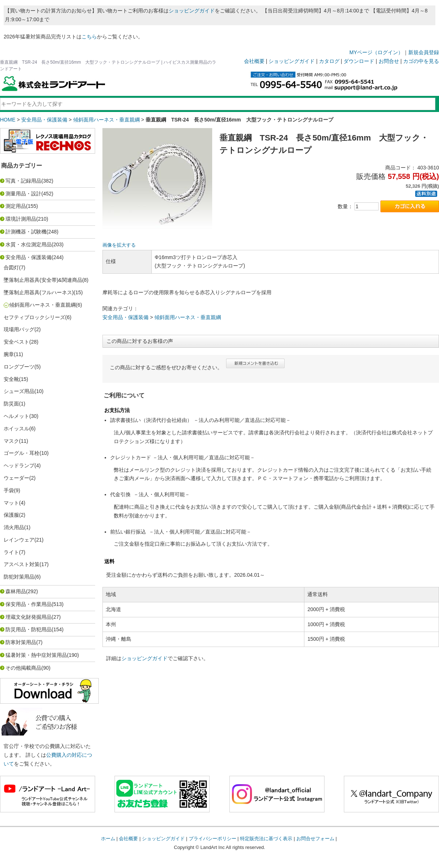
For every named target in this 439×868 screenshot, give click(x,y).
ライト (11, 552)
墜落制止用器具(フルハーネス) (39, 292)
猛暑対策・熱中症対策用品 (36, 655)
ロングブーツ (19, 367)
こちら (89, 37)
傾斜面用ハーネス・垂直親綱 (106, 120)
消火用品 (14, 527)
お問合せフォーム (315, 839)
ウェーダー (16, 478)
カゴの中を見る (421, 61)
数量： (345, 206)
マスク (11, 441)
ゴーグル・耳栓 (22, 453)
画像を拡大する (119, 245)
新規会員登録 (424, 52)
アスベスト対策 (22, 564)
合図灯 (11, 267)
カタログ (329, 61)
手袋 (9, 490)
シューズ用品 (19, 391)
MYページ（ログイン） (376, 52)
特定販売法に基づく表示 (266, 839)
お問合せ (389, 61)
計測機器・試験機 (26, 232)
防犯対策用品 (19, 577)
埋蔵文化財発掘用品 (29, 617)
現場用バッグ (19, 329)
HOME (8, 120)
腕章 (9, 354)
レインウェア (19, 540)
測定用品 (16, 206)
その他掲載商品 (23, 668)
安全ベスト (16, 342)
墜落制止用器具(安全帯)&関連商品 (43, 280)
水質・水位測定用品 (29, 244)
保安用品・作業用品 (29, 604)
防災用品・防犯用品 (29, 629)
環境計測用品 (21, 219)
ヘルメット (16, 416)
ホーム (108, 839)
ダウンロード (359, 61)
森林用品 (16, 591)
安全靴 (11, 379)
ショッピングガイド (192, 11)
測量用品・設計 (23, 194)
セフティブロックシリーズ (34, 317)
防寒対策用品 (21, 642)
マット (11, 503)
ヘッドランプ (19, 465)
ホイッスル (16, 429)
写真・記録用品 (23, 181)
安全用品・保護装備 (44, 120)
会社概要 (254, 61)
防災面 (11, 404)
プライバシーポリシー (213, 839)
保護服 (11, 515)
